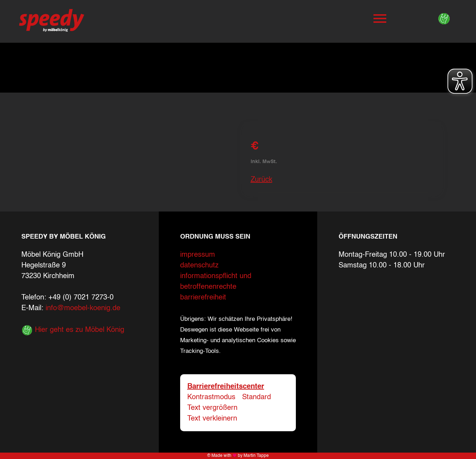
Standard (257, 397)
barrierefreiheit (203, 298)
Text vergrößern (212, 408)
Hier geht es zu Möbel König (73, 330)
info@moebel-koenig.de (83, 308)
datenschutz (199, 266)
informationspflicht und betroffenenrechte (216, 282)
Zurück (261, 180)
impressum (198, 255)
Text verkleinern (212, 419)
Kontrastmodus (211, 397)
